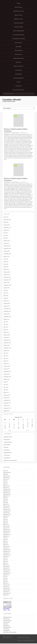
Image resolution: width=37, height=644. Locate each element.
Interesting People (18, 78)
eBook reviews (18, 15)
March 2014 (6, 332)
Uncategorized (7, 458)
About (18, 82)
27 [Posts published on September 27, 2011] (9, 428)
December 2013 (7, 340)
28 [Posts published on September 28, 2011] (14, 428)
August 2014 (7, 319)
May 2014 (6, 327)
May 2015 (6, 296)
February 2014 (7, 335)
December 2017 (7, 228)
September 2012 (7, 377)
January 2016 (7, 275)
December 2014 (7, 309)
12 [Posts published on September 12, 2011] (5, 425)
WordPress (32, 641)
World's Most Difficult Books (10, 460)
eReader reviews (19, 19)
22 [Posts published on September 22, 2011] (18, 426)
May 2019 (6, 217)
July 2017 (6, 233)
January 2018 (7, 225)
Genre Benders (19, 50)
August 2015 (7, 288)
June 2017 (6, 235)
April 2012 (6, 390)
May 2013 (6, 358)
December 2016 (7, 246)
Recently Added (19, 27)
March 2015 (6, 301)
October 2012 (7, 374)
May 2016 (6, 264)
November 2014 (7, 311)
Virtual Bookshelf (19, 23)
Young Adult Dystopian (19, 39)
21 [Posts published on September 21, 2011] (14, 426)
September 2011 (7, 408)
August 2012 (7, 379)
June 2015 (6, 293)
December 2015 (7, 277)
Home (18, 3)
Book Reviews (18, 7)
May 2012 (6, 387)
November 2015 (7, 280)
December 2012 (7, 371)
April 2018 (6, 222)
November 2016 (7, 248)
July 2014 (6, 322)
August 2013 (7, 351)
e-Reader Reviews (8, 442)
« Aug (9, 430)
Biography (18, 47)
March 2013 (6, 364)
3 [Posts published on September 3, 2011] (28, 421)
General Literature (18, 58)
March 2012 (6, 392)
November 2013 (7, 343)
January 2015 (7, 306)
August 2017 (7, 230)
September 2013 (7, 348)
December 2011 (7, 400)
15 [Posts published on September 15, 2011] (18, 425)
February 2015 (7, 303)
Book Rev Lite (21, 641)
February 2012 (7, 395)
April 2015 (6, 298)
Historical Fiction (18, 66)
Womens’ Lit (18, 54)
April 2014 (6, 330)
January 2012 (7, 398)
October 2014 (7, 314)
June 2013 (6, 356)
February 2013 (7, 366)
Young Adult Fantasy (18, 35)
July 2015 (6, 290)
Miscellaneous (7, 450)
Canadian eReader (12, 100)
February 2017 (7, 241)
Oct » (28, 430)
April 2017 (6, 238)
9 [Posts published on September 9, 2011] (23, 423)
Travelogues (18, 70)
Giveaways (6, 447)
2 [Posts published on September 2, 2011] (23, 421)
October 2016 (7, 251)
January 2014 (7, 337)
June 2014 (6, 324)
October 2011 (7, 405)
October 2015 (7, 282)
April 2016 (6, 267)
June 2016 (6, 262)
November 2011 (7, 403)
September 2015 (7, 285)
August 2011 (7, 411)
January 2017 (7, 243)
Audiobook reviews (18, 11)
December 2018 (7, 220)
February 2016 (7, 272)
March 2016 (6, 269)
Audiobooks (18, 74)
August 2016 (7, 256)
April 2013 (6, 361)
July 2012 (6, 382)
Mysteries (18, 62)
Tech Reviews (7, 455)
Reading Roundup (7, 453)
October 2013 (7, 345)
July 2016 (6, 259)
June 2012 (6, 385)
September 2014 (7, 316)
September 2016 (7, 254)
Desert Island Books (18, 31)
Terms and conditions (18, 90)
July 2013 (6, 353)
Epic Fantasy (19, 43)
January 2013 (7, 369)
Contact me (19, 86)
